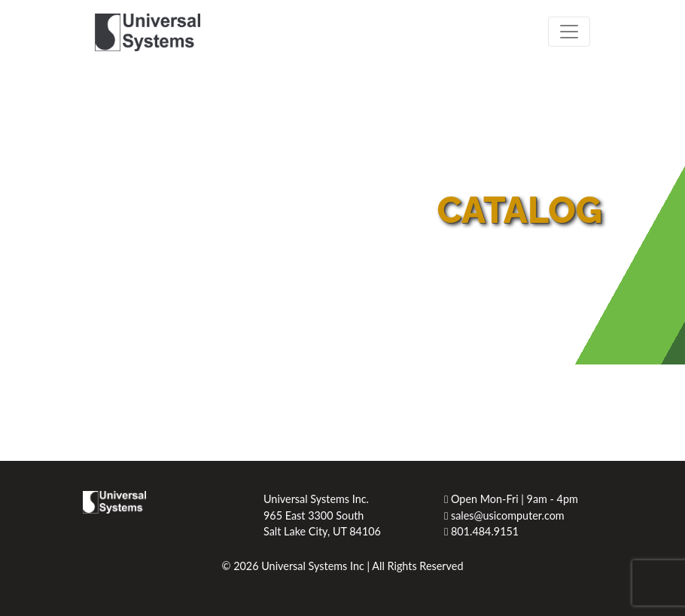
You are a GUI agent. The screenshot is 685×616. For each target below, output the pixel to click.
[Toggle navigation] (569, 32)
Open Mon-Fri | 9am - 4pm (511, 499)
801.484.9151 (481, 531)
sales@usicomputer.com (504, 515)
